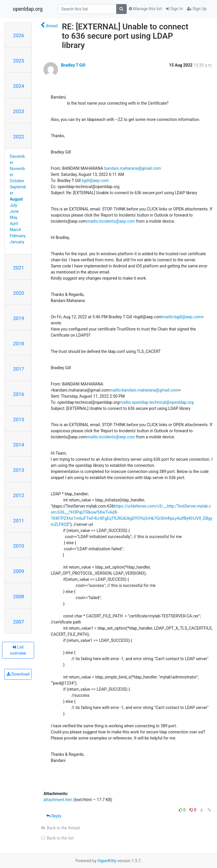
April (14, 224)
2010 (19, 546)
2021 (19, 268)
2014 (19, 445)
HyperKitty (107, 861)
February (18, 236)
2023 (19, 111)
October (17, 181)
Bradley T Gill (73, 65)
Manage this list (145, 9)
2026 (19, 35)
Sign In (174, 9)
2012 (19, 495)
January (17, 242)
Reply (54, 816)
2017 (19, 369)
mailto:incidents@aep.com (111, 221)
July (14, 205)
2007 (19, 622)
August (16, 199)
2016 (19, 394)
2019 (19, 318)
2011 (19, 521)
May (14, 217)
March (16, 230)
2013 (19, 470)
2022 (19, 137)
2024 (19, 86)
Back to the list (57, 838)
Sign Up (197, 9)
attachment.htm (58, 800)
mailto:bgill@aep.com (182, 317)
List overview (18, 650)
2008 (19, 596)
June (14, 211)
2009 (19, 571)
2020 (19, 293)
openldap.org (28, 9)
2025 (19, 61)
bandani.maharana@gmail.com (133, 168)
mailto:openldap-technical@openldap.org (156, 402)
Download (18, 674)
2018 (19, 344)
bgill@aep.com (95, 181)
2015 (19, 419)
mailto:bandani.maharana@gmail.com (144, 390)
